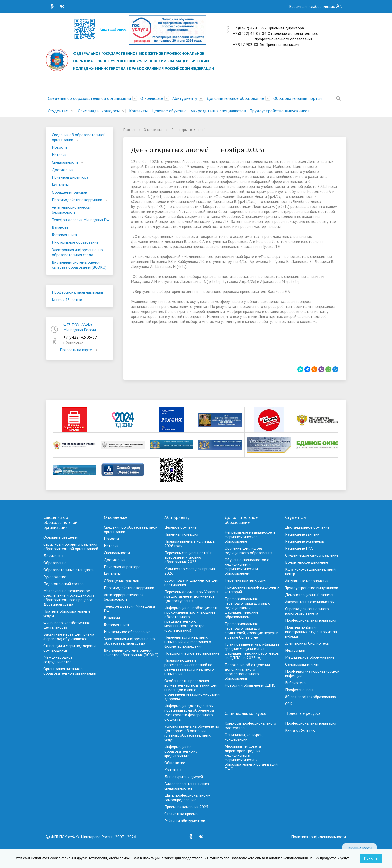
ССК (289, 704)
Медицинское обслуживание (310, 657)
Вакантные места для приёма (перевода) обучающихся (69, 636)
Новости (59, 147)
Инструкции (295, 650)
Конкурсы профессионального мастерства (250, 725)
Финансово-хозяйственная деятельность (67, 625)
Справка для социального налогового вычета (307, 611)
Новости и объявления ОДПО (250, 685)
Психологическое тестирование (192, 653)
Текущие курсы (360, 848)
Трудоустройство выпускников (280, 111)
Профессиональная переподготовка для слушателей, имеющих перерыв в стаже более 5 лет (252, 630)
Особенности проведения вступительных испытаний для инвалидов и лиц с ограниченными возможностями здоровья (192, 690)
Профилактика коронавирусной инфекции (312, 673)
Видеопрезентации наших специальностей (187, 786)
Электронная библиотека (307, 643)
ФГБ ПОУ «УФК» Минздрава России (80, 327)
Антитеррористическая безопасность (72, 210)
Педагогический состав (64, 584)
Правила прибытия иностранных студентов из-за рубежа (311, 632)
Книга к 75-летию (67, 300)
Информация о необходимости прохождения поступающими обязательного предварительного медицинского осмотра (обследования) (191, 619)
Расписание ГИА (299, 548)
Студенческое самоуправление (312, 555)
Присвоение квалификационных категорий (252, 589)
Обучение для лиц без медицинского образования (248, 550)
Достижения (63, 170)
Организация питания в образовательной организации (70, 671)
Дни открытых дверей (184, 777)
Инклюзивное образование (75, 242)
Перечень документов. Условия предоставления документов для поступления (191, 596)
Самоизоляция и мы (302, 664)
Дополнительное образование (235, 98)
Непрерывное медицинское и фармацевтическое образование (250, 537)
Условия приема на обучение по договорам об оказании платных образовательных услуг (192, 733)
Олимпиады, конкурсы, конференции (244, 737)
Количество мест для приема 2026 (190, 571)
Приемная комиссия (181, 534)
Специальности (65, 162)
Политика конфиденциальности (319, 837)
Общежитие (175, 763)
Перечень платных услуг (245, 580)
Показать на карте (80, 350)
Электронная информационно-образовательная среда (78, 252)
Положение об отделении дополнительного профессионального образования (247, 671)
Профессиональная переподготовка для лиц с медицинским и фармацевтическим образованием (247, 608)
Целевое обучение (169, 111)
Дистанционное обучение (307, 527)
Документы (53, 556)
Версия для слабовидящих (316, 6)
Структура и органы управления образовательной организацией (71, 546)
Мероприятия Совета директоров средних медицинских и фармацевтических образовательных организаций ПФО (251, 757)
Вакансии (60, 227)
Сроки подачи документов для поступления (191, 582)
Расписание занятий (302, 534)
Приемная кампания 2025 (186, 807)
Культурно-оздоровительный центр (310, 571)
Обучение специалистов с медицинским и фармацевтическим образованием (247, 566)
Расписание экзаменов (305, 541)
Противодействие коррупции (77, 200)
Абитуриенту (185, 98)
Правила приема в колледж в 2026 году (190, 543)
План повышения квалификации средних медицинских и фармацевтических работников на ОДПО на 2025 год (252, 651)
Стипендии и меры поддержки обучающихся (70, 648)
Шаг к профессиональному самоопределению (187, 797)
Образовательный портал (298, 98)
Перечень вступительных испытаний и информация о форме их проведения (188, 642)
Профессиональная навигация (77, 292)
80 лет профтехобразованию (311, 697)
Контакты (138, 111)
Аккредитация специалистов (218, 111)
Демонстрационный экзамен (310, 595)
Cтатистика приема (181, 814)
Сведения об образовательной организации (89, 98)
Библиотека (295, 683)
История (59, 155)
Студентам (58, 111)
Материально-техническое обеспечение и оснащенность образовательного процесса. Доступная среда (69, 597)
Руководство (55, 577)
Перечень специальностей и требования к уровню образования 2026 (188, 557)
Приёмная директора (70, 177)
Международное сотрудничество (58, 659)
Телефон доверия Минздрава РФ (81, 220)
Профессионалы (299, 690)
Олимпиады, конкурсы (99, 111)
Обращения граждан (70, 192)
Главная (129, 130)
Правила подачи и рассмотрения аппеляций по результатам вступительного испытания (189, 667)
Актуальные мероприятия (307, 581)
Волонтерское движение (307, 562)
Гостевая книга (64, 235)
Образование (55, 563)
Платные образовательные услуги (67, 613)
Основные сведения (61, 537)
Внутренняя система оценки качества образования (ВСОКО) (79, 265)
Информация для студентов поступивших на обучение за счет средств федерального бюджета (189, 712)
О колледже (152, 98)
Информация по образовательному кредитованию (181, 751)
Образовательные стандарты (69, 570)
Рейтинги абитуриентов (185, 821)
